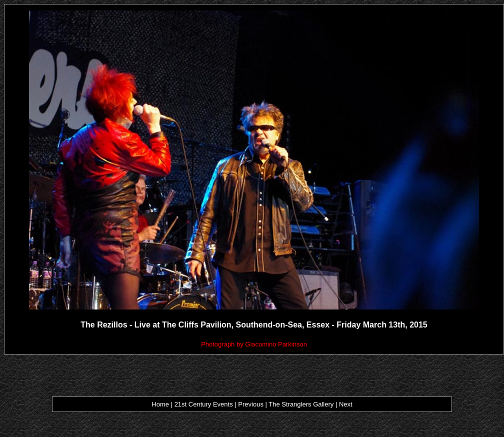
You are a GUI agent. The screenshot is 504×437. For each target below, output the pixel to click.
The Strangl (285, 404)
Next (346, 404)
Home (160, 404)
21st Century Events (203, 404)
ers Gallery (318, 404)
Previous (251, 404)
